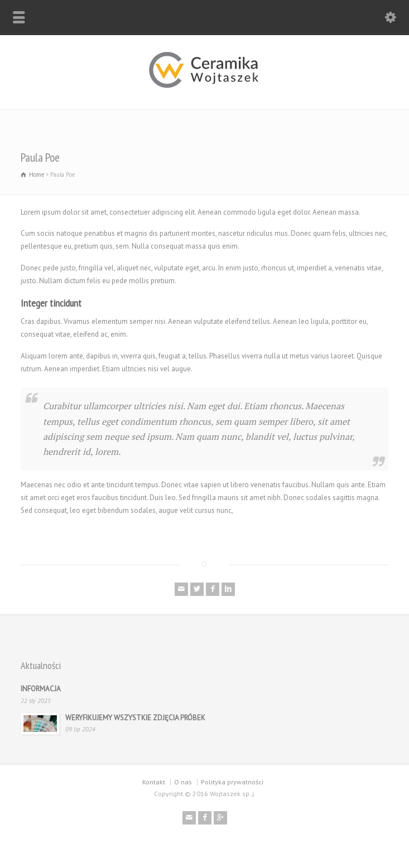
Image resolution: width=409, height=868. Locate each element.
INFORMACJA (41, 689)
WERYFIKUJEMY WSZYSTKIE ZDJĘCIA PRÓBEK (135, 718)
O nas (183, 782)
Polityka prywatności (232, 782)
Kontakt (154, 782)
